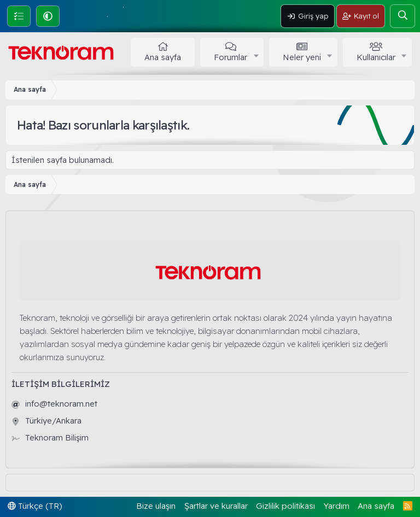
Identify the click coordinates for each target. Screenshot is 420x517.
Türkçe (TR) (35, 506)
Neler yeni (302, 57)
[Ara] (402, 16)
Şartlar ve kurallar (216, 506)
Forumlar (231, 57)
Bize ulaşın (156, 506)
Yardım (337, 506)
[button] (48, 16)
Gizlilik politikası (285, 506)
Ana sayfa (163, 57)
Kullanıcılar (376, 57)
